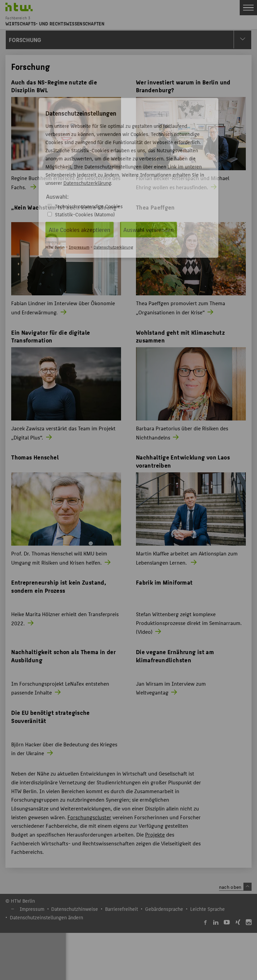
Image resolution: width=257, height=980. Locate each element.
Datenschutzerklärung (87, 183)
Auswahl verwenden (149, 230)
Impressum (79, 247)
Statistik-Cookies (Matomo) (85, 214)
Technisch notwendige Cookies (89, 206)
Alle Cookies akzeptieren (80, 230)
